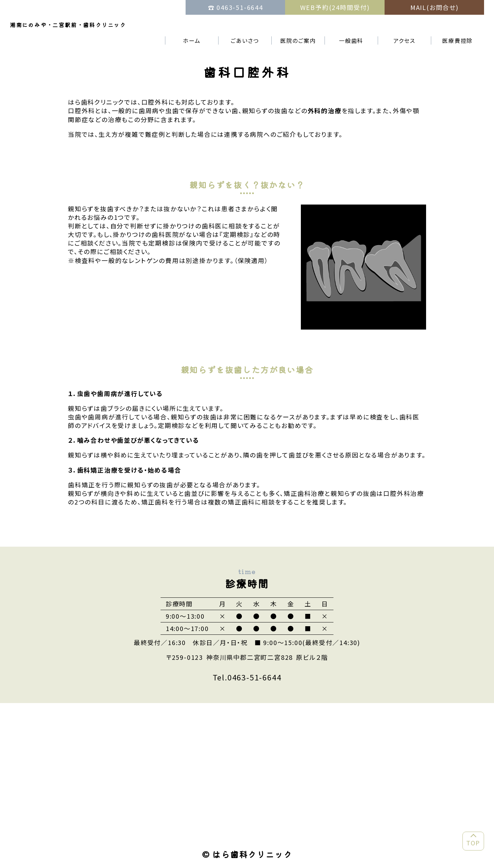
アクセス (404, 40)
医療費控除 (457, 40)
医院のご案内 (298, 40)
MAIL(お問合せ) (434, 7)
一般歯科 (351, 40)
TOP (473, 843)
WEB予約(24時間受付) (335, 7)
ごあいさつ (245, 40)
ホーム (192, 40)
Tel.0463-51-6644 (247, 677)
